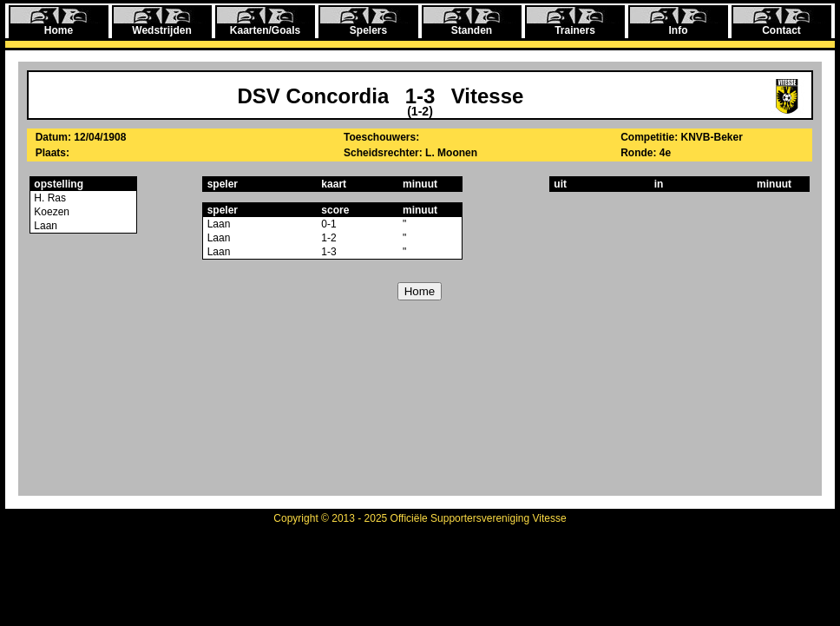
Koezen (50, 212)
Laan (44, 226)
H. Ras (49, 198)
